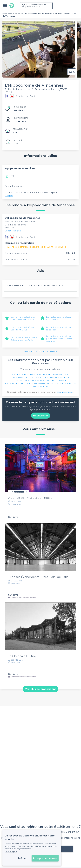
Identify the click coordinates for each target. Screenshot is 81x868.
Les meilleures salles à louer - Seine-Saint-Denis (24, 328)
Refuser (23, 858)
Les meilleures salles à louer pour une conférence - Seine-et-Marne (60, 339)
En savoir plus (11, 852)
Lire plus (9, 196)
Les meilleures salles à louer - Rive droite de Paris (40, 381)
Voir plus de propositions (41, 689)
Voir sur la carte (13, 231)
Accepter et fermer (45, 858)
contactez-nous (65, 392)
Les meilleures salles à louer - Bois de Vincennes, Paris (24, 339)
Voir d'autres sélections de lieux (40, 351)
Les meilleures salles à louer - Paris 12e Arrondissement (24, 318)
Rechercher (41, 416)
